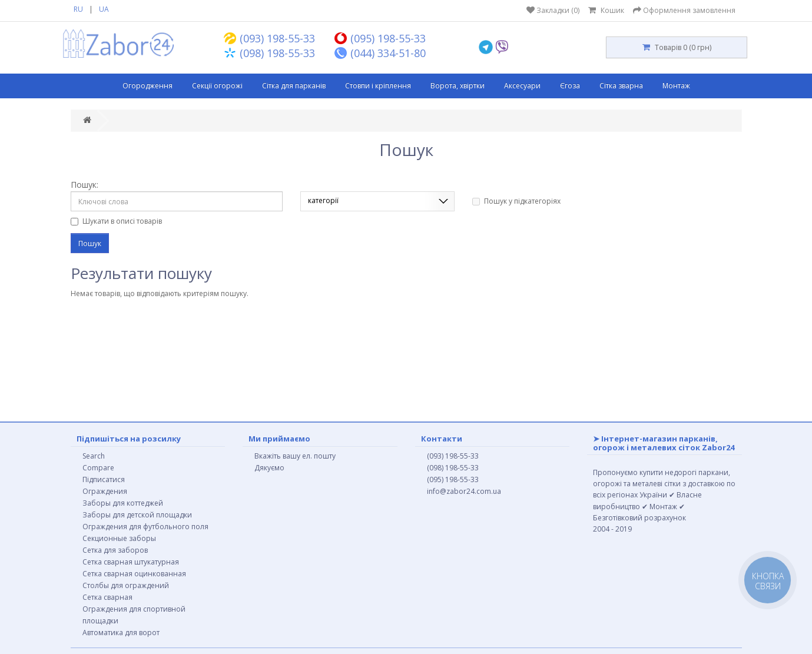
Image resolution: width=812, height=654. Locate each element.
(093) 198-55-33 (453, 456)
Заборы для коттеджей (123, 503)
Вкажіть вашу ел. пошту (295, 456)
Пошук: (84, 185)
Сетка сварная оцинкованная (134, 574)
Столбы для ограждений (126, 585)
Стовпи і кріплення (378, 86)
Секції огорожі (217, 86)
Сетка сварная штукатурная (131, 562)
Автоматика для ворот (121, 633)
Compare (98, 468)
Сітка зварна (621, 86)
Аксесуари (522, 86)
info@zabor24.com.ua (464, 491)
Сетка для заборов (115, 550)
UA (104, 9)
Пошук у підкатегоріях (516, 201)
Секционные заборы (119, 538)
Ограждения (105, 491)
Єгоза (570, 86)
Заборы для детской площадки (137, 515)
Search (94, 456)
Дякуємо (269, 468)
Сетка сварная (107, 597)
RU (78, 9)
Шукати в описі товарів (116, 221)
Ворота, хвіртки (458, 86)
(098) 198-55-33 (453, 468)
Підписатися (104, 479)
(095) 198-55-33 (453, 479)
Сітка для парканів (294, 86)
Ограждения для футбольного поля (145, 527)
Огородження (148, 86)
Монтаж (676, 86)
